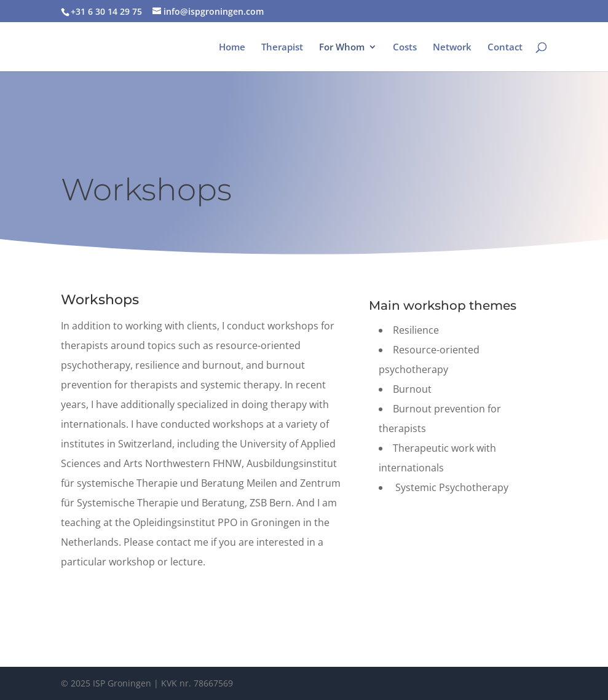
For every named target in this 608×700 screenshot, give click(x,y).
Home (232, 48)
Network (452, 48)
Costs (405, 48)
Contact (505, 48)
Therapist (282, 48)
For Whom (342, 48)
